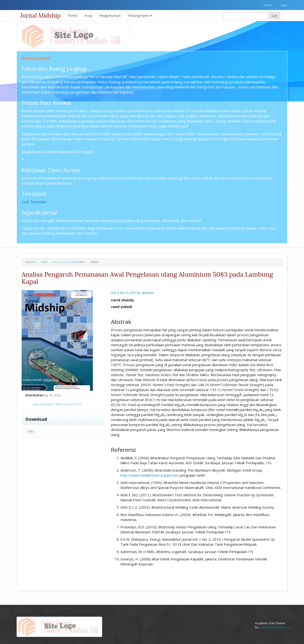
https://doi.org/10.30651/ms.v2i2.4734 (57, 404)
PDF (31, 431)
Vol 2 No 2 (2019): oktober (69, 262)
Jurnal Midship (40, 15)
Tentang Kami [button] (140, 16)
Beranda (31, 262)
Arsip (88, 16)
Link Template (34, 202)
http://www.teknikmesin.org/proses (150, 475)
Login (284, 5)
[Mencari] (246, 16)
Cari (274, 16)
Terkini (73, 16)
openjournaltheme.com (275, 627)
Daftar (268, 5)
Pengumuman (110, 16)
